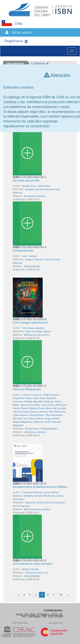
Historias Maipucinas (27, 389)
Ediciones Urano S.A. (37, 573)
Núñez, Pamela (30, 569)
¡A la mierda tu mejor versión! (33, 564)
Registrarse (14, 41)
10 (61, 595)
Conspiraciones (23, 251)
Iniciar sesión (22, 32)
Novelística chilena (35, 196)
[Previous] (18, 595)
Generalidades (32, 266)
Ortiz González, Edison (38, 331)
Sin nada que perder (26, 180)
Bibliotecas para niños (36, 335)
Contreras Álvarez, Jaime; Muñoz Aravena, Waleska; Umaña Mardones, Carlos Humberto (38, 496)
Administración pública (37, 509)
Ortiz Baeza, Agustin (33, 328)
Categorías (40, 63)
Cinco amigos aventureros (30, 323)
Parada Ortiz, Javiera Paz (36, 186)
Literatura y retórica (35, 432)
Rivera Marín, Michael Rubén (41, 429)
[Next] (67, 595)
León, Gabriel (29, 256)
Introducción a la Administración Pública (40, 487)
